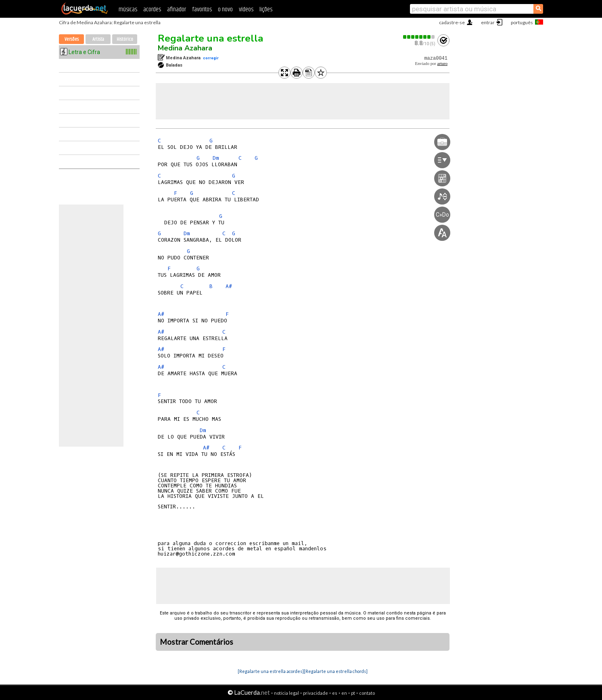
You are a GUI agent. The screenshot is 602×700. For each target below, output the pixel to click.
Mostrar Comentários (196, 642)
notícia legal (286, 693)
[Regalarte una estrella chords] (336, 671)
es (335, 693)
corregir (211, 58)
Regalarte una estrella (210, 38)
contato (367, 693)
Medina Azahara (185, 48)
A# (229, 286)
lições (266, 9)
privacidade (316, 693)
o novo (225, 9)
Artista (98, 39)
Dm (216, 158)
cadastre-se (452, 22)
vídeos (246, 9)
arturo (442, 64)
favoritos (202, 9)
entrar (488, 22)
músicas (128, 9)
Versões (72, 39)
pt (353, 693)
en (344, 693)
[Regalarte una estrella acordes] (271, 671)
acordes (152, 9)
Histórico (125, 39)
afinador (177, 9)
